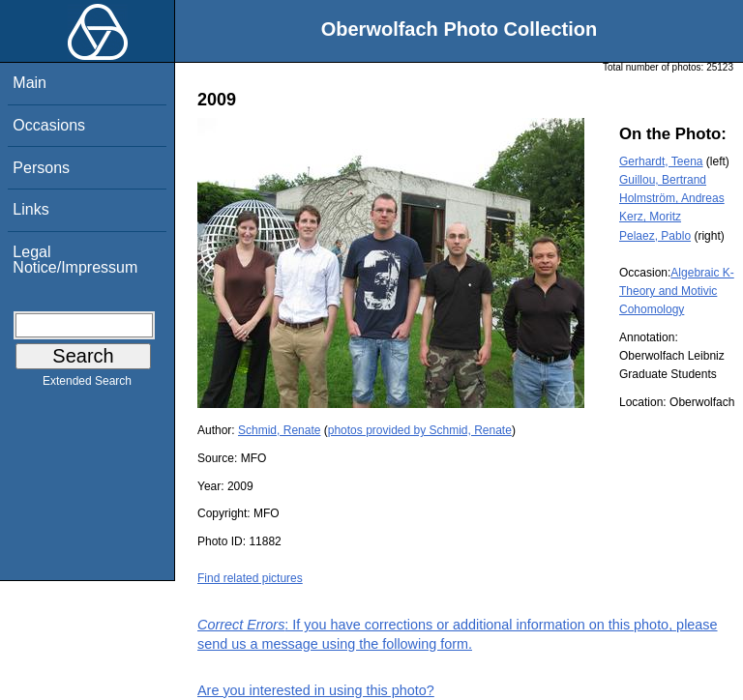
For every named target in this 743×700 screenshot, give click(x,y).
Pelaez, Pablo (655, 236)
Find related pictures (250, 578)
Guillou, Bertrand (663, 180)
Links (30, 209)
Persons (41, 168)
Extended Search (87, 385)
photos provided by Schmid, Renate (420, 430)
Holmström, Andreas (672, 198)
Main (30, 83)
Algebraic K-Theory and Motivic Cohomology (677, 291)
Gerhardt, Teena (661, 161)
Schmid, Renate (279, 430)
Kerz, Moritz (650, 217)
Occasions (49, 125)
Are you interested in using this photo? (316, 690)
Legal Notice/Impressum (75, 260)
